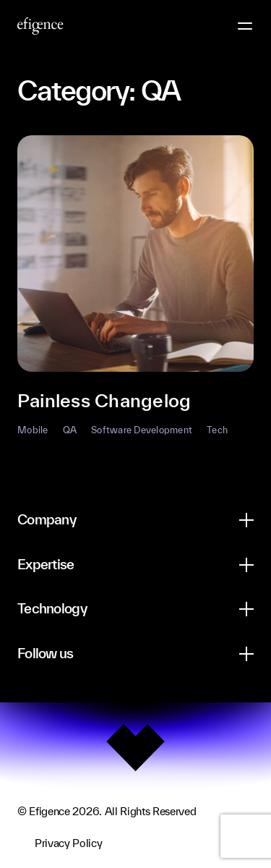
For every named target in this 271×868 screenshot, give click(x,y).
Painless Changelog (104, 400)
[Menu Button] (245, 26)
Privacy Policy (69, 843)
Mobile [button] (33, 430)
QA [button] (70, 430)
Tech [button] (217, 430)
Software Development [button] (142, 430)
